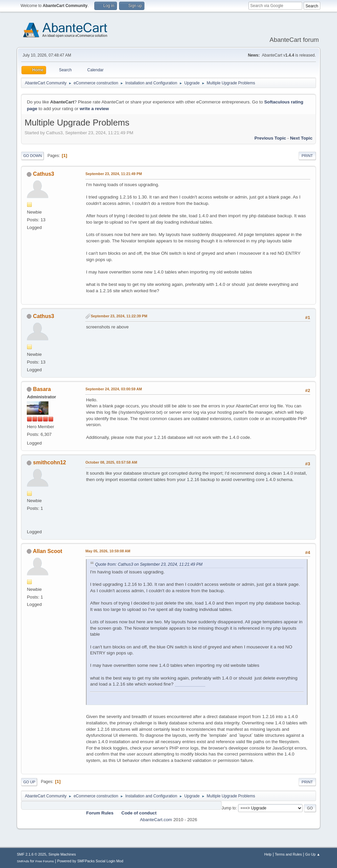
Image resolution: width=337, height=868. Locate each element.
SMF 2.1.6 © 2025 (31, 854)
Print (307, 156)
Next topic (301, 138)
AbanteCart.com (156, 820)
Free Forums (45, 861)
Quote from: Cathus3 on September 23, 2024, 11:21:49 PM (149, 564)
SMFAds (23, 861)
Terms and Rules (288, 854)
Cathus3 (44, 174)
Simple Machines (62, 854)
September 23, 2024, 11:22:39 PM (119, 316)
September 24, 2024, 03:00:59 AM (114, 389)
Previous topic (270, 138)
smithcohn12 (50, 462)
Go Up (29, 782)
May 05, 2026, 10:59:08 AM (108, 551)
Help (268, 854)
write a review (94, 109)
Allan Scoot (47, 551)
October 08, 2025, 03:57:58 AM (111, 462)
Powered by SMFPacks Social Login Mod (90, 861)
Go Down (32, 156)
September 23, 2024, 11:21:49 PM (114, 174)
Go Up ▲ (313, 854)
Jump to (229, 808)
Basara (42, 389)
